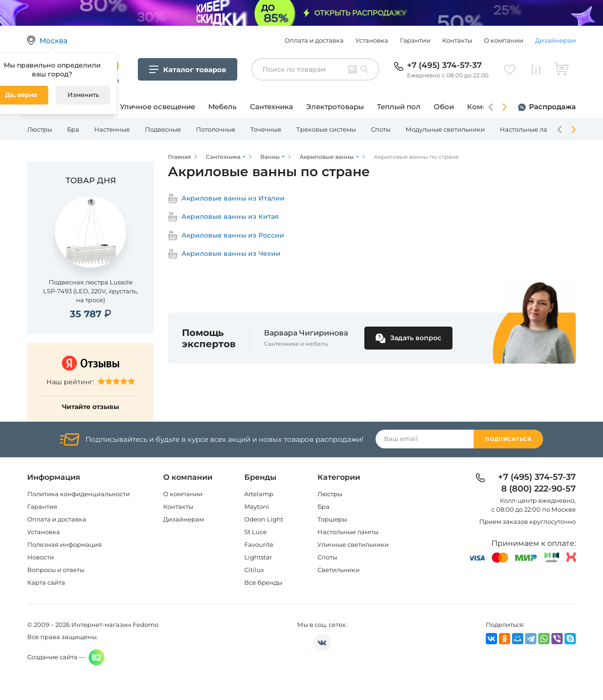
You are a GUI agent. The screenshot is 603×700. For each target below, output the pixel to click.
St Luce (256, 532)
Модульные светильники (445, 129)
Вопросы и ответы (56, 570)
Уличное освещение (158, 107)
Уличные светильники (353, 544)
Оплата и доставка (314, 40)
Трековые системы (326, 129)
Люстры (40, 129)
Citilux (254, 570)
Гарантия (42, 506)
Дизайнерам (555, 40)
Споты (381, 129)
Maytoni (257, 506)
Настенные (112, 129)
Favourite (259, 544)
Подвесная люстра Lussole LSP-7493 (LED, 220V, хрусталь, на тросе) (90, 291)
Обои (444, 107)
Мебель (222, 107)
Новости (41, 557)
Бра (73, 129)
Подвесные (163, 129)
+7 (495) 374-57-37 (444, 65)
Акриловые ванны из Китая (223, 217)
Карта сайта (46, 582)
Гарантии (415, 40)
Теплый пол (399, 107)
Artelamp (259, 494)
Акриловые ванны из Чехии (224, 254)
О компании (504, 40)
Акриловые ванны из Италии (226, 198)
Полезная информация (64, 544)
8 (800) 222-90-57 (539, 489)
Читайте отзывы (90, 407)
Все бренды (263, 582)
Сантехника (271, 107)
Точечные (266, 129)
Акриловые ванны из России (226, 235)
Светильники (339, 570)
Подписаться (508, 439)
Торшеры (332, 519)
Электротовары (335, 107)
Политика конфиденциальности (79, 494)
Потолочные (216, 129)
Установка (372, 40)
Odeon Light (264, 519)
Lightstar (258, 557)
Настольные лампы (530, 129)
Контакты (457, 40)
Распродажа (552, 107)
